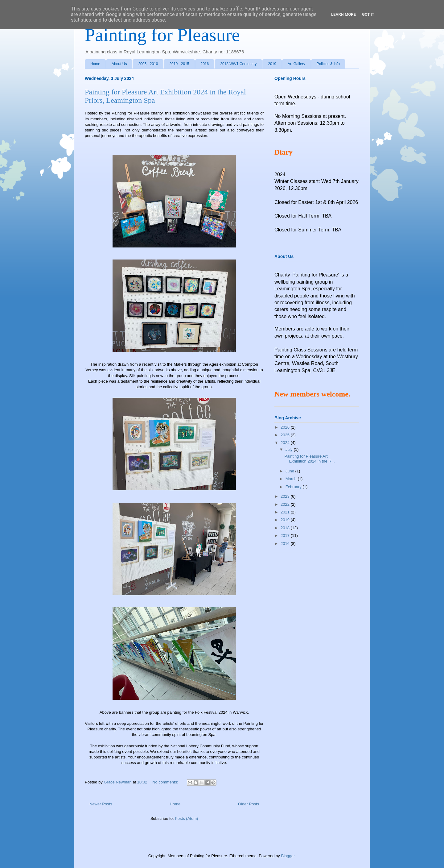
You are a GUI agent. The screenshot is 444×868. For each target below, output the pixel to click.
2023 (286, 496)
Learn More (343, 14)
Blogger (288, 856)
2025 (286, 435)
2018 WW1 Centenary (238, 64)
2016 (205, 64)
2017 (286, 536)
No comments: (166, 782)
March (292, 479)
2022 (286, 504)
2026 (286, 427)
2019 (272, 64)
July (290, 449)
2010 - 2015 (179, 64)
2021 (286, 512)
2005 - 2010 (148, 64)
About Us (119, 64)
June (290, 471)
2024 (286, 443)
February (294, 487)
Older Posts (249, 804)
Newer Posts (101, 804)
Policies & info (328, 64)
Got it (368, 14)
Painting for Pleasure (162, 35)
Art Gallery (296, 64)
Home (95, 64)
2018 (286, 528)
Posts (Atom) (186, 818)
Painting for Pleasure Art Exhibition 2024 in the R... (309, 459)
